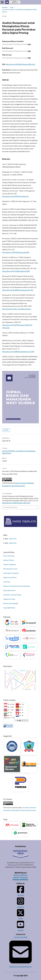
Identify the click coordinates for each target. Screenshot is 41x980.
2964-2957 (13, 539)
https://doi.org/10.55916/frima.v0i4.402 (16, 252)
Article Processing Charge (12, 595)
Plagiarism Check (9, 599)
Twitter (20, 914)
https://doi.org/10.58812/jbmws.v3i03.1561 (20, 64)
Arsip (12, 7)
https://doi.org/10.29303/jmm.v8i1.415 (15, 196)
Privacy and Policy (20, 879)
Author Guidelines (10, 564)
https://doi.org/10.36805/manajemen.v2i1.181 (18, 290)
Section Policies (9, 560)
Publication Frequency (11, 573)
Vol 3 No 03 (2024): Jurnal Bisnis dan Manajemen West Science (20, 11)
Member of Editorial (21, 875)
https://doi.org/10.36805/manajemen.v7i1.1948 (18, 352)
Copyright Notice (9, 608)
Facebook (20, 891)
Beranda (5, 7)
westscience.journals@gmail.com (20, 953)
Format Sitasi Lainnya (10, 507)
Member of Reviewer (21, 877)
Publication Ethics (9, 590)
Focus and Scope (9, 556)
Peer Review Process (10, 569)
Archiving (7, 582)
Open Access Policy (10, 577)
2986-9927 (13, 543)
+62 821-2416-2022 (20, 937)
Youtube (20, 926)
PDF (7, 430)
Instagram (20, 902)
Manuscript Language (11, 603)
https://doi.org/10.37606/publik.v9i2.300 (16, 271)
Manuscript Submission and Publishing (16, 586)
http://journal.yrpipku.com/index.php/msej (17, 309)
